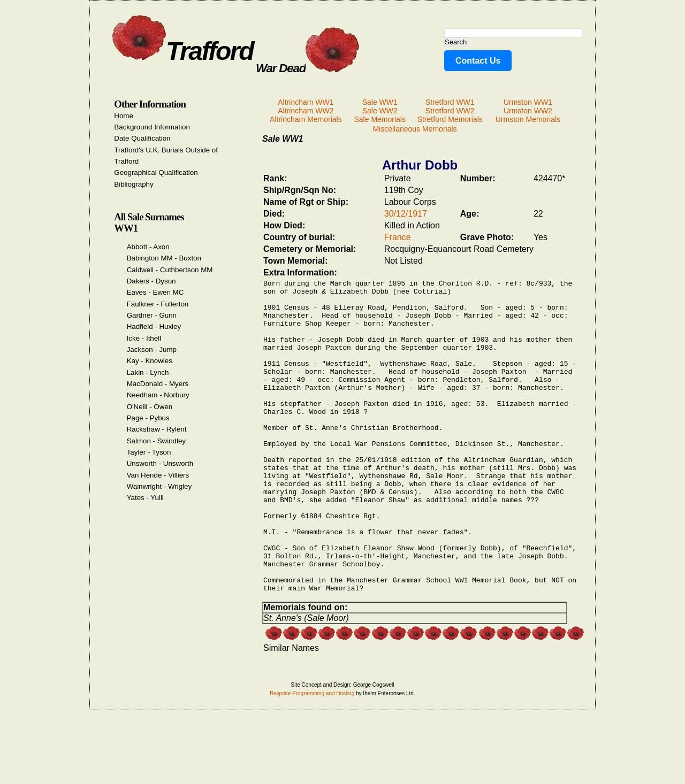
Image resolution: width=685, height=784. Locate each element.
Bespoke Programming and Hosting (312, 758)
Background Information (152, 127)
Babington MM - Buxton (164, 258)
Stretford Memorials (450, 119)
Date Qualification (142, 138)
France (398, 237)
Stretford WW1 (450, 102)
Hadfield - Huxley (154, 326)
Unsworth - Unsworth (160, 463)
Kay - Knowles (150, 361)
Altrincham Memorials (306, 119)
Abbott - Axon (148, 247)
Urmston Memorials (528, 119)
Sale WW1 (380, 102)
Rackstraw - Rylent (157, 429)
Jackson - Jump (152, 349)
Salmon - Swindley (156, 441)
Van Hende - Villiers (158, 475)
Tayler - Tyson (149, 452)
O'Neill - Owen (150, 407)
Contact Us (478, 61)
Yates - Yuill (145, 498)
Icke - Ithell (144, 338)
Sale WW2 (380, 111)
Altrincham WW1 (306, 102)
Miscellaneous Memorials (414, 129)
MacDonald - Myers (158, 384)
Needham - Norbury (158, 395)
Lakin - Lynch (148, 372)
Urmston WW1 (528, 102)
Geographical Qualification (156, 172)
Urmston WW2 (528, 111)
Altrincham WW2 (306, 111)
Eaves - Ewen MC (155, 292)
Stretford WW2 (450, 111)
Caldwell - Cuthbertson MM (170, 270)
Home (124, 116)
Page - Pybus (148, 418)
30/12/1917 (406, 214)
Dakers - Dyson (151, 281)
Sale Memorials (379, 119)
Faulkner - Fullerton (158, 304)
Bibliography (134, 184)
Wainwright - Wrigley (159, 486)
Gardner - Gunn (152, 315)
